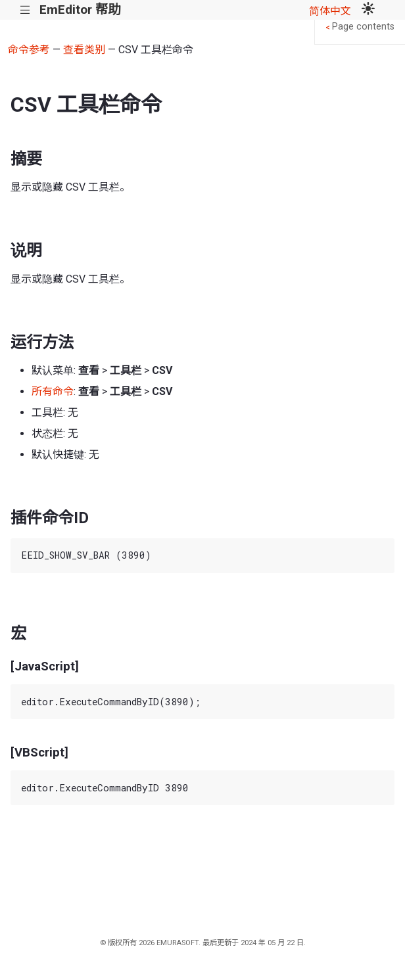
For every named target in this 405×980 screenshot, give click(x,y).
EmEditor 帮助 (80, 10)
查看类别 (84, 50)
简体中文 (330, 11)
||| (25, 10)
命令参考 (29, 50)
